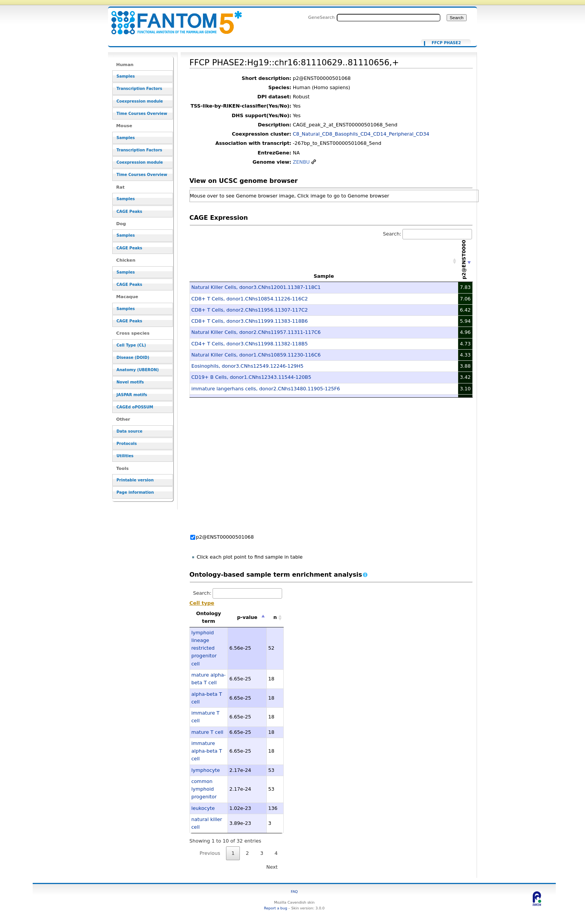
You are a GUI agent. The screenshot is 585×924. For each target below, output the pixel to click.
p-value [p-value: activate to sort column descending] (247, 617)
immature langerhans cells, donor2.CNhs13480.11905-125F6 (266, 389)
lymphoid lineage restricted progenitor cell (204, 648)
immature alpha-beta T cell (207, 751)
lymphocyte (206, 770)
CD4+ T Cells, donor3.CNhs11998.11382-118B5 (250, 344)
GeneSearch (322, 17)
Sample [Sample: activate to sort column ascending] (324, 276)
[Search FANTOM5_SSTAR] (389, 18)
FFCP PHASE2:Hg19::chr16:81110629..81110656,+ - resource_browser (172, 18)
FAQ (294, 892)
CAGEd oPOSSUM (135, 407)
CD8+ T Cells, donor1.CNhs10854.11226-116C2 (250, 299)
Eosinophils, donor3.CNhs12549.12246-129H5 (248, 366)
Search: (427, 234)
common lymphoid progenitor (204, 789)
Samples (126, 76)
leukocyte (203, 808)
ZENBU (301, 162)
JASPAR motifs (132, 395)
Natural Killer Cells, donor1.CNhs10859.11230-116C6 (256, 355)
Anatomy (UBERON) (138, 370)
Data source (130, 431)
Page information (135, 492)
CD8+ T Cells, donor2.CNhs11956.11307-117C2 (250, 310)
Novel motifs (130, 382)
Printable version (135, 480)
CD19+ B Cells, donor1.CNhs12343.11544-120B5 (251, 377)
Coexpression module (140, 101)
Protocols (127, 444)
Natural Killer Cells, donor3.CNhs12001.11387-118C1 (256, 287)
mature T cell (207, 732)
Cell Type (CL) (131, 345)
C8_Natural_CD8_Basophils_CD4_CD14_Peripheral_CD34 (361, 134)
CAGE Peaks (129, 212)
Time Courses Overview (142, 114)
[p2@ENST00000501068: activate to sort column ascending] (465, 261)
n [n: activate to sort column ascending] (275, 617)
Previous (210, 853)
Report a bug (276, 908)
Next (272, 867)
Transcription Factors (139, 89)
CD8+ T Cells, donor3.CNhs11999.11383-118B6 (250, 321)
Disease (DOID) (133, 357)
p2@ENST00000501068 (225, 537)
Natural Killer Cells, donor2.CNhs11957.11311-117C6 (256, 332)
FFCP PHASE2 (446, 43)
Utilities (125, 456)
